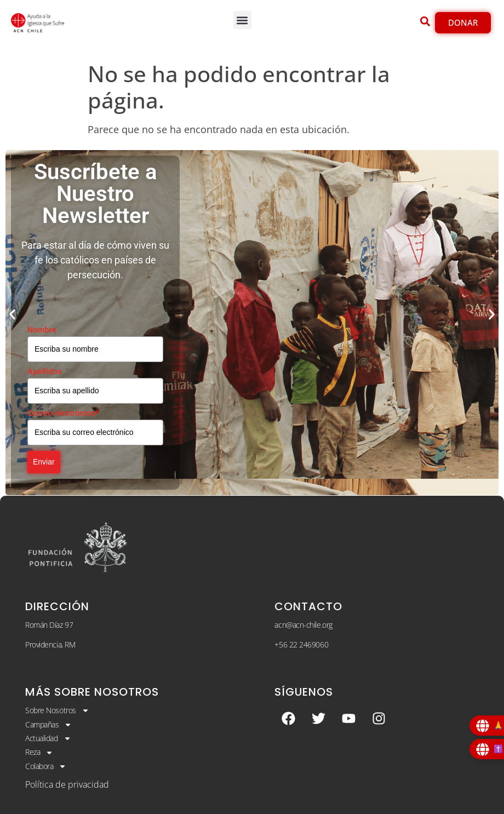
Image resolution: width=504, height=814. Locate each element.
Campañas (48, 725)
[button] (242, 20)
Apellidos (45, 371)
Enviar (44, 462)
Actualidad (48, 738)
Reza (39, 752)
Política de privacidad (67, 784)
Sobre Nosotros (57, 710)
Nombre (42, 330)
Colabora (46, 766)
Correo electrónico (63, 413)
